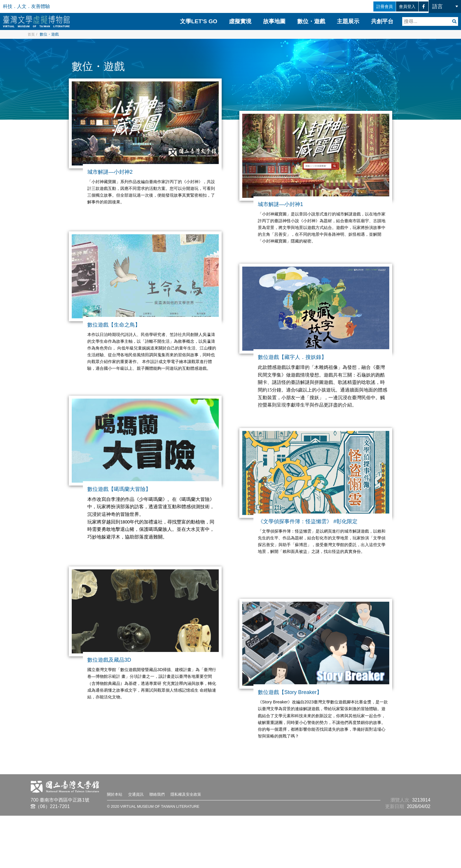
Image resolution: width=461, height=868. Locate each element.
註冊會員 (363, 6)
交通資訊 (141, 846)
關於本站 (116, 846)
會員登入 (397, 6)
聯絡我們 (166, 846)
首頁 (31, 34)
